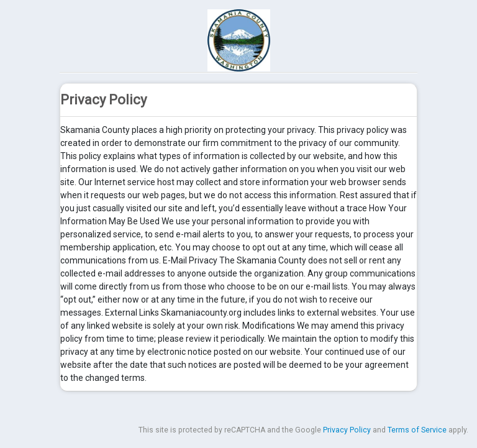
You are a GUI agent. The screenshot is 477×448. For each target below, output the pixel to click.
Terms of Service (417, 430)
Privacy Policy (347, 430)
